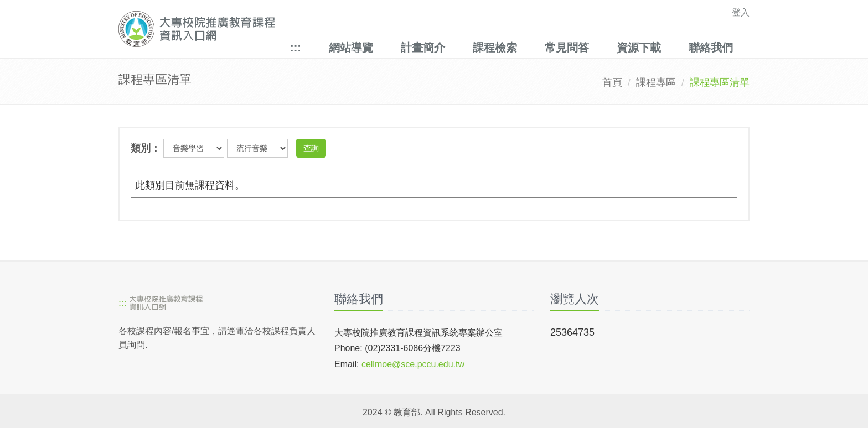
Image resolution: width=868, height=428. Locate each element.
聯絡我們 (711, 48)
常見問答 (567, 48)
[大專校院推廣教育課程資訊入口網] (373, 29)
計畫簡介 (423, 48)
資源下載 (639, 48)
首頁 (612, 82)
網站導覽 (351, 48)
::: (296, 48)
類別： (146, 148)
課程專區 (656, 82)
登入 (741, 12)
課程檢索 (495, 48)
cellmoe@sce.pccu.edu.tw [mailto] (413, 364)
